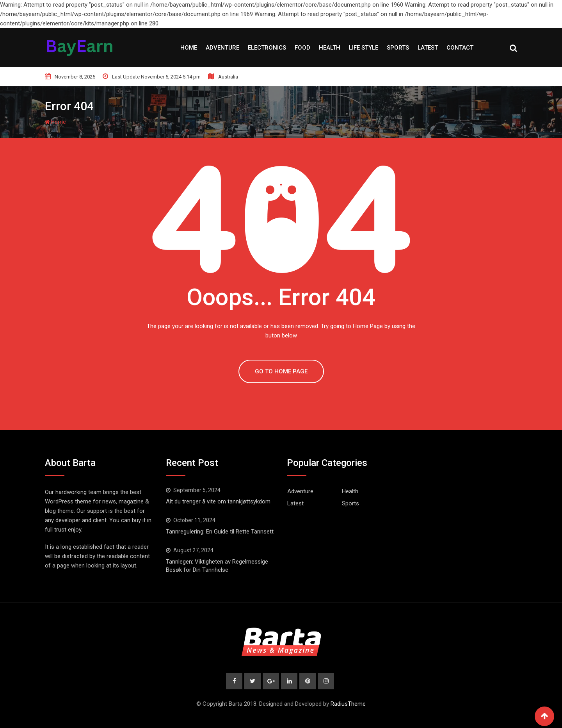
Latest (428, 48)
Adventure (222, 48)
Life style (364, 48)
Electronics (267, 48)
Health (330, 48)
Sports (398, 48)
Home (189, 48)
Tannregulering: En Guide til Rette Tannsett (220, 532)
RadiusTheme (348, 704)
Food (302, 48)
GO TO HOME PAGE (281, 371)
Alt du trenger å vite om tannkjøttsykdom (218, 501)
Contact (460, 48)
